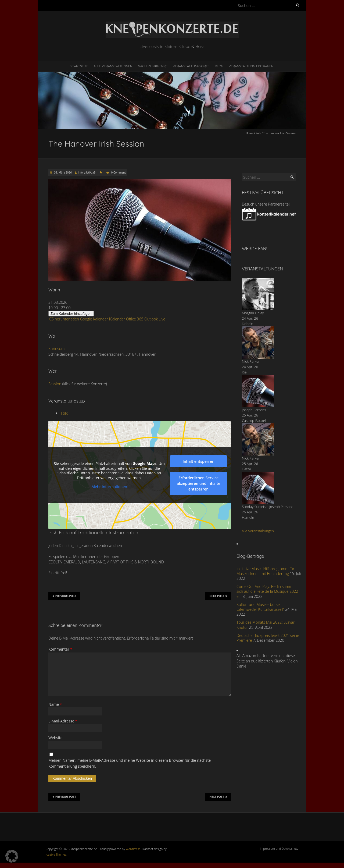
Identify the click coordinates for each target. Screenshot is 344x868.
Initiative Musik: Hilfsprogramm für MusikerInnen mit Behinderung (265, 571)
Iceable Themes (56, 854)
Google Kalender (94, 319)
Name (55, 704)
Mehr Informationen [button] (109, 487)
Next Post (218, 596)
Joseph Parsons (254, 410)
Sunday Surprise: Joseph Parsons (268, 507)
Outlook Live (155, 319)
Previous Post (64, 596)
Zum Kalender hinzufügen (71, 314)
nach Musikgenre (153, 66)
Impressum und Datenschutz (279, 848)
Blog (219, 66)
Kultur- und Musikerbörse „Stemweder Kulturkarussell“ (260, 607)
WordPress (133, 849)
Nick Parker (251, 361)
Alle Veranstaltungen (113, 66)
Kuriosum (56, 349)
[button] (12, 856)
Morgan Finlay (253, 313)
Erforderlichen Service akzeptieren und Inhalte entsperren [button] (199, 483)
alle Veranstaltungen (258, 531)
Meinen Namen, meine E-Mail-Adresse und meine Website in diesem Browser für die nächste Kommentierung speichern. (130, 763)
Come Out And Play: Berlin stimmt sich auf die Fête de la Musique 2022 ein (267, 591)
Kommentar (60, 649)
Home (250, 133)
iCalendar (117, 319)
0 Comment (119, 172)
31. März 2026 (63, 172)
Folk (258, 133)
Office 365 (135, 319)
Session (55, 384)
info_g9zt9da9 (87, 172)
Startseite (79, 66)
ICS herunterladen (64, 319)
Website (55, 738)
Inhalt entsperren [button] (198, 461)
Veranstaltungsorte (191, 66)
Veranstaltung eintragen (251, 66)
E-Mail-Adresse (63, 721)
